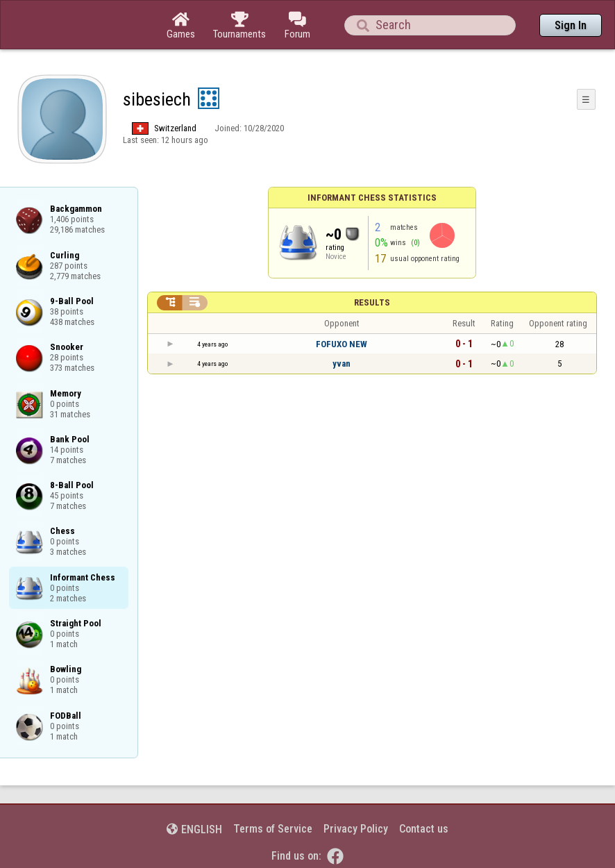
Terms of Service (273, 829)
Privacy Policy (356, 829)
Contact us (424, 829)
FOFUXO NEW (342, 344)
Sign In (571, 25)
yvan (342, 364)
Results (372, 302)
